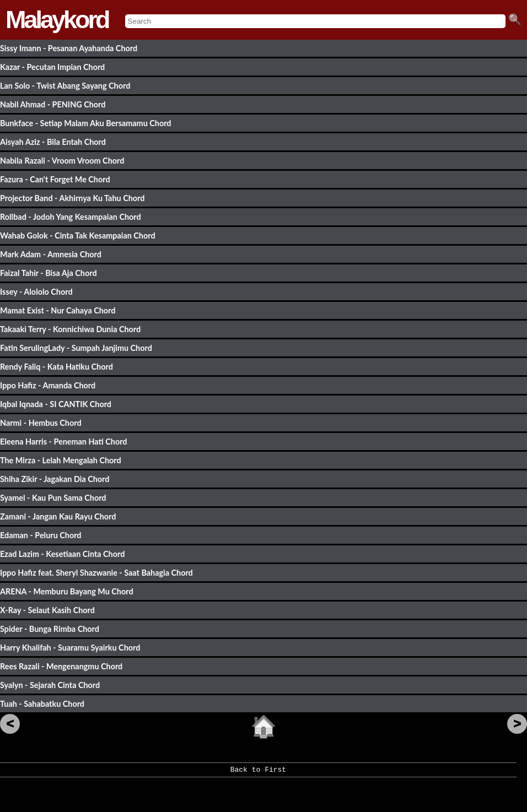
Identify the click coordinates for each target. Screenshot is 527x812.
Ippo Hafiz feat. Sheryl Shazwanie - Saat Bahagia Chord (96, 573)
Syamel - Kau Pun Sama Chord (53, 498)
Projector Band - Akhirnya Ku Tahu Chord (72, 198)
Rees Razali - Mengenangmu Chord (61, 666)
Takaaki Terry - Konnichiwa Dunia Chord (70, 329)
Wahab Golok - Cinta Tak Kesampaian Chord (78, 236)
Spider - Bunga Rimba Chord (50, 629)
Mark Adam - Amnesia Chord (51, 254)
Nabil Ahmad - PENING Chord (53, 104)
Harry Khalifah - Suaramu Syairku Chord (70, 648)
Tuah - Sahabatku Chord (42, 704)
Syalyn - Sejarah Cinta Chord (50, 685)
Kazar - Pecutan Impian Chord (52, 67)
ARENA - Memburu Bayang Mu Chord (67, 591)
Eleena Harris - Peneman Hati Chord (64, 442)
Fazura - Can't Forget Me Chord (55, 179)
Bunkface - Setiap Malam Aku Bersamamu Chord (86, 123)
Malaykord (57, 20)
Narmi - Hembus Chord (41, 423)
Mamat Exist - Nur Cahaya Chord (58, 310)
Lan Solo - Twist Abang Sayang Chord (65, 86)
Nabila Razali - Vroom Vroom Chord (62, 161)
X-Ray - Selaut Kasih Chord (47, 610)
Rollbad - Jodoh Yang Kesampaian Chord (71, 217)
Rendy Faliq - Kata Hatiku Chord (57, 367)
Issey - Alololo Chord (36, 292)
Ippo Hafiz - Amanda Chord (48, 385)
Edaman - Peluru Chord (41, 535)
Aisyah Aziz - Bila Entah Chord (53, 142)
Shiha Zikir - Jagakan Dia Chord (55, 479)
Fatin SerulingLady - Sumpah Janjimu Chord (76, 348)
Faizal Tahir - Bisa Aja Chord (49, 273)
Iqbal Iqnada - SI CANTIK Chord (56, 404)
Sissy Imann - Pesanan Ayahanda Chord (69, 48)
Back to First (258, 773)
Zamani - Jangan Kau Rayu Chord (58, 516)
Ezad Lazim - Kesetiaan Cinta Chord (62, 554)
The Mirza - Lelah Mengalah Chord (61, 460)
